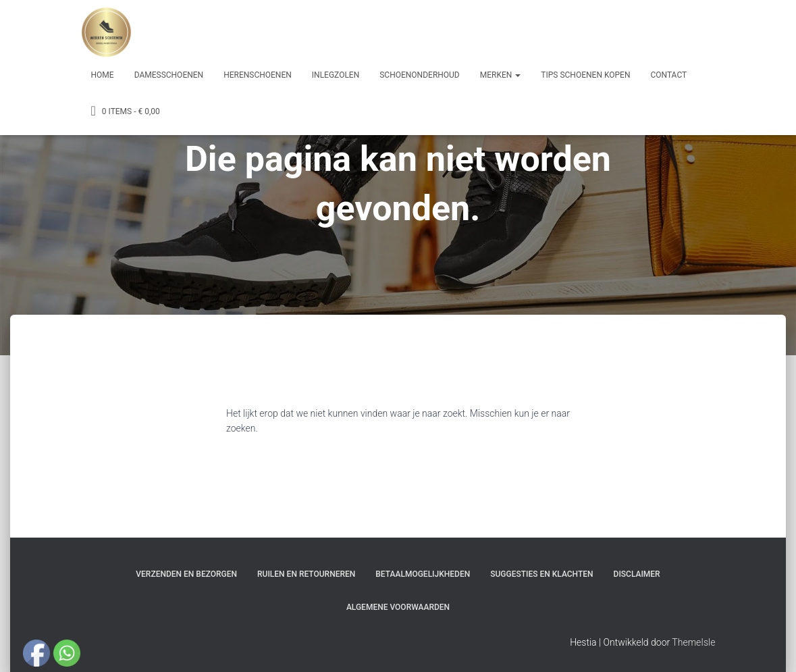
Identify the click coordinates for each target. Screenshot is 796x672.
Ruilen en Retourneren (306, 574)
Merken (501, 75)
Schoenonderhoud (420, 75)
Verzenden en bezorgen (186, 574)
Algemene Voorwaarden (398, 607)
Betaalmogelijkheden (423, 574)
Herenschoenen (258, 75)
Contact (668, 75)
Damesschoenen (169, 75)
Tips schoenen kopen (585, 75)
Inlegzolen (336, 75)
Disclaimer (637, 574)
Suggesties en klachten (541, 574)
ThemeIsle (693, 642)
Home (103, 75)
